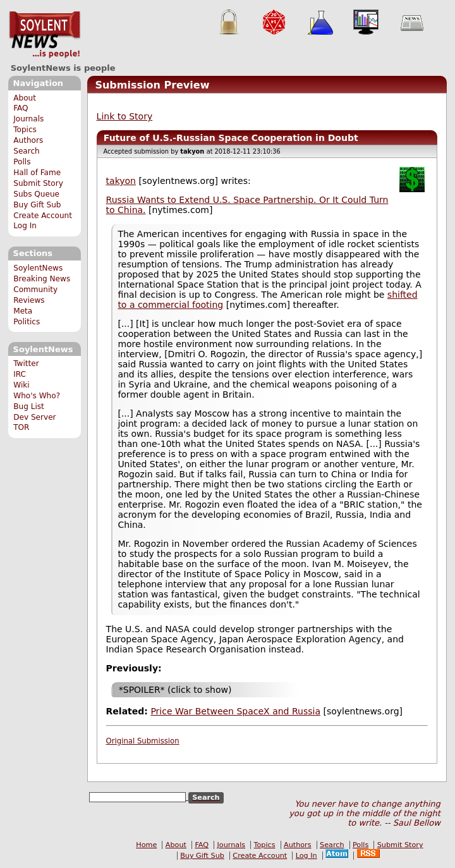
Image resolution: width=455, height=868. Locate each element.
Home (146, 845)
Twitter (26, 364)
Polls (22, 162)
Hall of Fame (37, 173)
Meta (23, 311)
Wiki (21, 385)
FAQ (21, 108)
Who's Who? (37, 396)
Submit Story (38, 183)
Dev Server (34, 417)
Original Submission (143, 741)
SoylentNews (45, 35)
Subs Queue (36, 194)
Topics (25, 130)
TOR (21, 427)
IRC (20, 374)
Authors (28, 140)
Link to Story (125, 116)
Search (27, 151)
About (25, 98)
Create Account (43, 216)
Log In (25, 226)
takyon (121, 181)
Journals (28, 119)
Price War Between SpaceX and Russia (235, 711)
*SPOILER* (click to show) (175, 690)
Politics (27, 322)
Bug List (29, 406)
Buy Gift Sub (37, 205)
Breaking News (42, 279)
